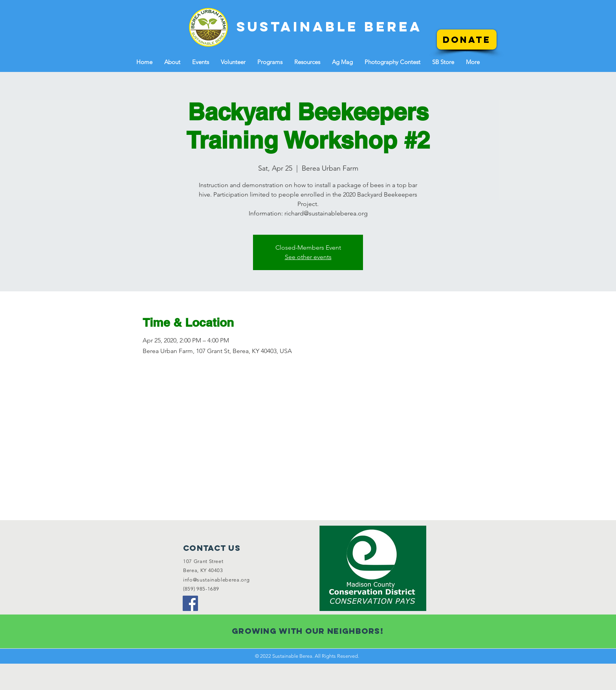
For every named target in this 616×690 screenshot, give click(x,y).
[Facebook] (190, 603)
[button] (172, 62)
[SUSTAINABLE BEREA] (329, 27)
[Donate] (467, 40)
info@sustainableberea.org (216, 580)
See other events (308, 257)
